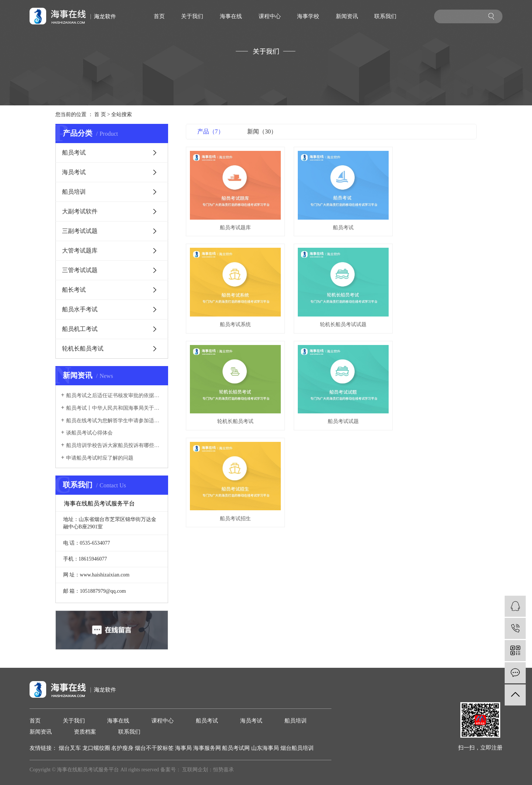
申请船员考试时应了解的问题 (100, 458)
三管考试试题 (80, 270)
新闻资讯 (347, 16)
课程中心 (270, 16)
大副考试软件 (80, 211)
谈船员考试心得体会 (89, 433)
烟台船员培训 (297, 748)
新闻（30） (262, 131)
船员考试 (74, 153)
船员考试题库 (231, 221)
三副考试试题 (80, 231)
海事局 (184, 748)
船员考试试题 (431, 312)
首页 (159, 16)
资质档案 (85, 732)
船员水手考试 (80, 309)
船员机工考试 (80, 329)
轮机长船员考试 (83, 348)
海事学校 (308, 16)
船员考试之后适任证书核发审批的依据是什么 (114, 395)
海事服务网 (208, 748)
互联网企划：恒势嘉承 (208, 770)
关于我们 (192, 16)
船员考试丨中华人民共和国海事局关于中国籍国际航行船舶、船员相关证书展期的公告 (114, 408)
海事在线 (231, 16)
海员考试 (74, 172)
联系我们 (385, 16)
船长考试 (74, 290)
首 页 (100, 114)
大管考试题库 (80, 251)
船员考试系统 (431, 221)
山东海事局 (266, 748)
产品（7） (211, 131)
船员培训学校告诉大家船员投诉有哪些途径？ (114, 445)
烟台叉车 (71, 748)
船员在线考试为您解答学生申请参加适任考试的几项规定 (114, 421)
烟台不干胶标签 (155, 748)
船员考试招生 (231, 403)
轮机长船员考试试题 (231, 312)
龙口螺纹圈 (97, 748)
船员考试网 (237, 748)
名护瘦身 (123, 748)
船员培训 (74, 192)
